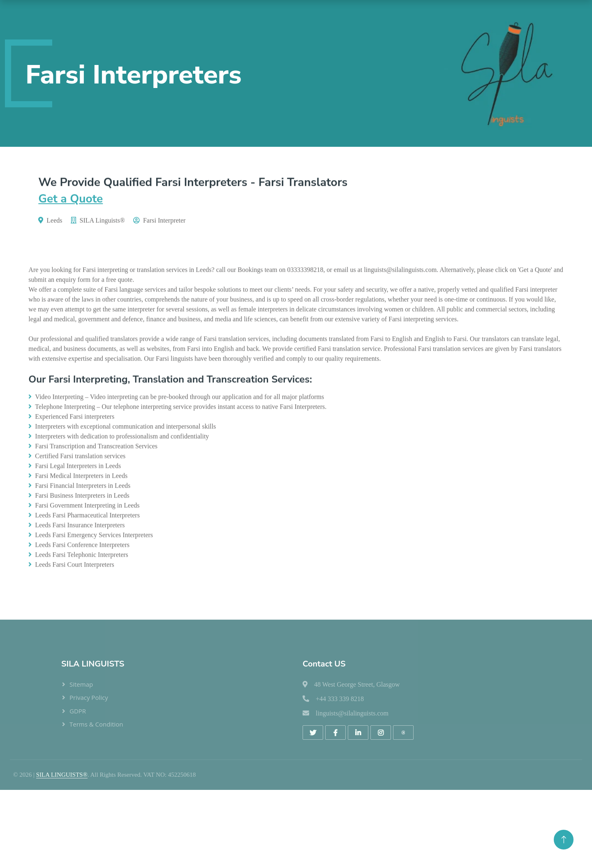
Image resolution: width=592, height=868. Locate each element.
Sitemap (81, 684)
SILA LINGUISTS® (62, 775)
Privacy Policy (89, 697)
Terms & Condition (96, 724)
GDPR (78, 711)
